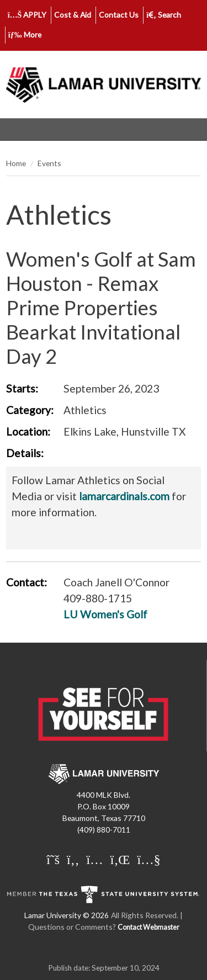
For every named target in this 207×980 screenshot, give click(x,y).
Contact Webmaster (148, 927)
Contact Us (119, 15)
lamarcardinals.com (124, 496)
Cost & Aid (73, 15)
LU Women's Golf (105, 614)
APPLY (27, 15)
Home (16, 163)
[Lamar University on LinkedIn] (120, 860)
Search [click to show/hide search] (164, 15)
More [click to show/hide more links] (25, 35)
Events (49, 163)
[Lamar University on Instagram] (94, 860)
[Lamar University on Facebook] (73, 860)
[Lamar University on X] (53, 860)
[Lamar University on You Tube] (148, 860)
